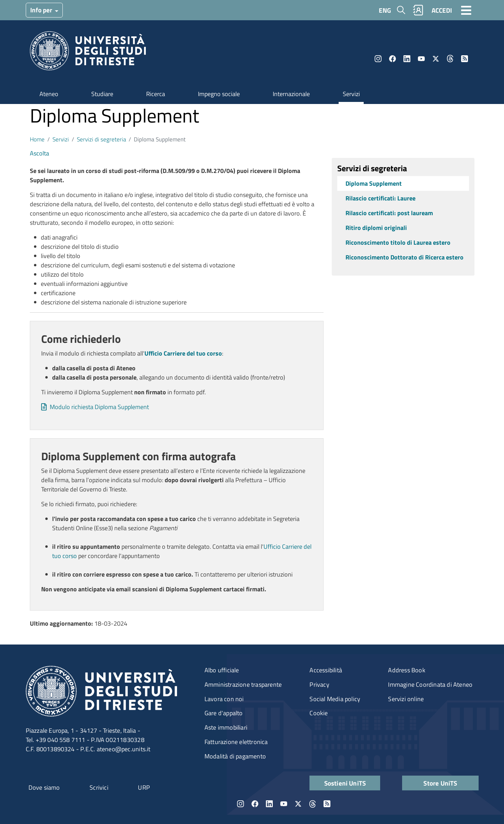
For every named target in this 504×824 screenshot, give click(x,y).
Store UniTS (440, 783)
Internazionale (291, 94)
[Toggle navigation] (466, 10)
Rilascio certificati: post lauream (389, 213)
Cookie (319, 713)
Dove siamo (44, 787)
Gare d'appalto (224, 713)
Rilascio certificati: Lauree (380, 198)
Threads (450, 59)
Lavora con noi (224, 699)
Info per (42, 10)
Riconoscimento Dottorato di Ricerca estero (405, 257)
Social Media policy (335, 699)
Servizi (351, 94)
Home (37, 139)
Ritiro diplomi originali (376, 228)
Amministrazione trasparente (243, 684)
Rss (465, 59)
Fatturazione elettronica (236, 742)
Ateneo (49, 94)
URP (144, 787)
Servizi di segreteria (101, 139)
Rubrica (418, 10)
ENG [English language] (385, 10)
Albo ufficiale (222, 670)
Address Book (407, 670)
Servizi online (406, 699)
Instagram (378, 59)
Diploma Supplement (374, 183)
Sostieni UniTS (345, 783)
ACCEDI (442, 10)
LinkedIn (407, 59)
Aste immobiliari (226, 727)
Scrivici (99, 787)
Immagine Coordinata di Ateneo (430, 684)
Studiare (102, 94)
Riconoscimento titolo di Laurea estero (398, 242)
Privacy (319, 684)
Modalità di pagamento (235, 756)
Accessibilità (326, 670)
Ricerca (156, 94)
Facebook (392, 59)
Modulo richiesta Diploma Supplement (99, 407)
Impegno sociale (219, 94)
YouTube (421, 59)
